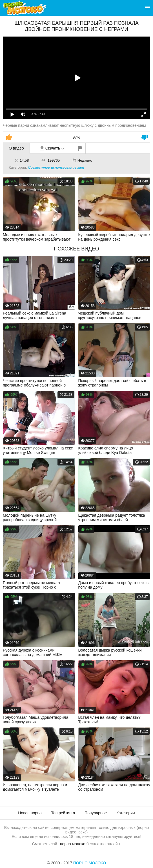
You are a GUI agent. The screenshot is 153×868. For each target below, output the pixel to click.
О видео (16, 148)
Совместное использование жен (56, 167)
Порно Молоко (90, 863)
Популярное (96, 813)
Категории (126, 813)
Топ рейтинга (63, 813)
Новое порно (30, 813)
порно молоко (73, 844)
